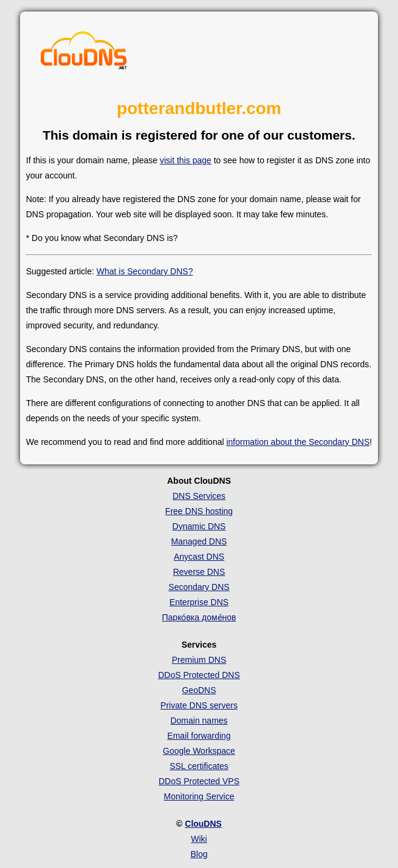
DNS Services (199, 496)
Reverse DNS (199, 572)
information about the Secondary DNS (298, 442)
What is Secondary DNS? (145, 271)
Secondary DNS (199, 587)
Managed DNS (199, 541)
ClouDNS (203, 824)
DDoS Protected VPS (199, 781)
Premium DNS (199, 660)
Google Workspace (199, 751)
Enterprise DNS (199, 602)
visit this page (186, 160)
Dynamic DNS (199, 526)
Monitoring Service (199, 796)
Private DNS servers (199, 705)
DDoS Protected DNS (199, 675)
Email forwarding (199, 736)
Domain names (199, 721)
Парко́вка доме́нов (199, 617)
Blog (199, 854)
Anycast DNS (199, 557)
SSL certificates (199, 766)
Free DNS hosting (199, 511)
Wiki (199, 839)
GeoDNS (199, 690)
